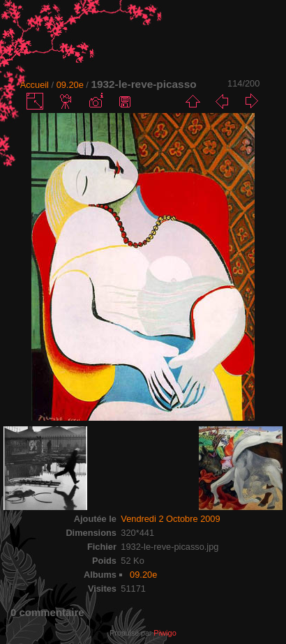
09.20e (70, 85)
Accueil (35, 85)
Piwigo (165, 633)
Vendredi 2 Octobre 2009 (170, 519)
